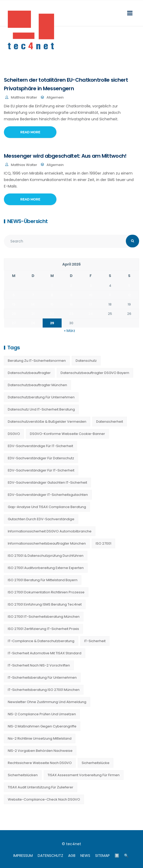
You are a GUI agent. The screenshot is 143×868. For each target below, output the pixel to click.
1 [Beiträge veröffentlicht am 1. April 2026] (52, 286)
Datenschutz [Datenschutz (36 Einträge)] (86, 361)
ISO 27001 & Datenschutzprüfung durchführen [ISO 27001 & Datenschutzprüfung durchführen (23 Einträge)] (46, 556)
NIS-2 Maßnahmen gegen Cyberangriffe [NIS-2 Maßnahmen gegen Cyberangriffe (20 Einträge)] (42, 726)
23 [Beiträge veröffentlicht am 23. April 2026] (71, 314)
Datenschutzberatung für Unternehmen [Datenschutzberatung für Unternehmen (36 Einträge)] (41, 397)
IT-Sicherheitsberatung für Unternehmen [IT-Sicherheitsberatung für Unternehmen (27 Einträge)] (42, 678)
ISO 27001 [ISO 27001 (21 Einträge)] (103, 543)
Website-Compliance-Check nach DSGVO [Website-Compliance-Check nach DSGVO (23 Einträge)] (44, 799)
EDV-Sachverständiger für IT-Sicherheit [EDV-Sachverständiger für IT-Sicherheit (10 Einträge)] (41, 470)
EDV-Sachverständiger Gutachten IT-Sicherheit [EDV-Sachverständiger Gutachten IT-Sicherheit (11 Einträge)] (47, 482)
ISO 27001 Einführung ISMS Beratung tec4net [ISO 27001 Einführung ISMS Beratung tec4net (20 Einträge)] (45, 604)
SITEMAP (102, 856)
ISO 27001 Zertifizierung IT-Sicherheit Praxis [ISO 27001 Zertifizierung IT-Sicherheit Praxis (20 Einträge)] (43, 629)
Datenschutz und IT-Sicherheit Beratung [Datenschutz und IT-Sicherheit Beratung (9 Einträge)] (41, 409)
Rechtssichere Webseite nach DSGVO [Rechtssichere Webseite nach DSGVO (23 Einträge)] (40, 763)
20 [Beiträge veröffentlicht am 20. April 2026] (14, 314)
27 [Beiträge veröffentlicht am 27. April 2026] (14, 323)
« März (70, 331)
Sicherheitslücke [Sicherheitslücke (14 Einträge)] (96, 763)
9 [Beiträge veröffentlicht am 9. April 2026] (71, 295)
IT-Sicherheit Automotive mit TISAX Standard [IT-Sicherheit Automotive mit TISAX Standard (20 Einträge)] (45, 653)
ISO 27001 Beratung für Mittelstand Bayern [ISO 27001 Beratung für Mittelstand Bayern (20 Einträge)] (43, 580)
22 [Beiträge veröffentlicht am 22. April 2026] (52, 314)
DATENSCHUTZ (50, 856)
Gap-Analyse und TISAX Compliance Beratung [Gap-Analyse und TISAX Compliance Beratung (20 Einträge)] (47, 507)
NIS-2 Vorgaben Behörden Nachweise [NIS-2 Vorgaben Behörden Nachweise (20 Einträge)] (40, 751)
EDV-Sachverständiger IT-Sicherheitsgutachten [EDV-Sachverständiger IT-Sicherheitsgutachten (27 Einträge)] (48, 495)
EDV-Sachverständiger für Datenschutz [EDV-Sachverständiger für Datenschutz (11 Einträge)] (41, 458)
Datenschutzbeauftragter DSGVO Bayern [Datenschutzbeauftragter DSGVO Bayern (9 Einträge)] (95, 373)
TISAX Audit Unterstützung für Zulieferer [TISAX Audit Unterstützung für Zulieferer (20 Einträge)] (41, 787)
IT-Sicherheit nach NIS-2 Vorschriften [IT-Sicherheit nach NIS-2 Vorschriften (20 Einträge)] (39, 665)
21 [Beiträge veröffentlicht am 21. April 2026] (33, 314)
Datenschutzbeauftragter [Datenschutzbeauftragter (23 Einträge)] (29, 373)
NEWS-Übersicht (27, 221)
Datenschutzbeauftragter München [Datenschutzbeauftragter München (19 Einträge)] (37, 385)
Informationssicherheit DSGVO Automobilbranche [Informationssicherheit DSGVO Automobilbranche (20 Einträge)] (50, 531)
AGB (72, 856)
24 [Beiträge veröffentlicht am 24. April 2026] (91, 314)
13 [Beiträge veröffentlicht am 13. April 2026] (14, 304)
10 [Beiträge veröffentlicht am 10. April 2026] (91, 295)
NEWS (85, 856)
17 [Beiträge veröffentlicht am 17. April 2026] (91, 304)
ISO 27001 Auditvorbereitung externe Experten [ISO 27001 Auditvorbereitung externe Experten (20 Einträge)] (46, 568)
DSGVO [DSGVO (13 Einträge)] (14, 434)
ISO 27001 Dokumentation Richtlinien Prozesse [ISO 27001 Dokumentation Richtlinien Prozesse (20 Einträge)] (46, 592)
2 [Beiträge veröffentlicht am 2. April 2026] (71, 286)
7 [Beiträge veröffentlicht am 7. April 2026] (33, 295)
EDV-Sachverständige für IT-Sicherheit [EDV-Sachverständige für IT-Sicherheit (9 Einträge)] (40, 446)
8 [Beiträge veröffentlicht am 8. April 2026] (52, 295)
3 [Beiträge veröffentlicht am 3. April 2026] (91, 286)
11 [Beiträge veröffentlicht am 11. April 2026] (110, 295)
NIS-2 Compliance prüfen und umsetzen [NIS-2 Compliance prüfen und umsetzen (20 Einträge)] (42, 714)
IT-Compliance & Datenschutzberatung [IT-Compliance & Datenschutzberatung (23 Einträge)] (41, 641)
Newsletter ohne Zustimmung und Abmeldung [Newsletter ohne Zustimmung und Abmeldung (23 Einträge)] (47, 702)
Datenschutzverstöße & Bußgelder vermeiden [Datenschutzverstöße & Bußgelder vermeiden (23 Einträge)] (47, 422)
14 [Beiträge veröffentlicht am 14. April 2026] (33, 304)
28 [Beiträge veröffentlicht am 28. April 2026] (33, 323)
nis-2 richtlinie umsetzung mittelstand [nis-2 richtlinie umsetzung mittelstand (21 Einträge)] (40, 738)
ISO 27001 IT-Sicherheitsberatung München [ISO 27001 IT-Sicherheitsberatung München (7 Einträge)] (44, 617)
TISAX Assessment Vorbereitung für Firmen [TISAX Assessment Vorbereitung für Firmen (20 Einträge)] (84, 775)
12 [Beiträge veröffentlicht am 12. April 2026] (129, 295)
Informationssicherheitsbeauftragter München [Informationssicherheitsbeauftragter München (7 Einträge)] (47, 543)
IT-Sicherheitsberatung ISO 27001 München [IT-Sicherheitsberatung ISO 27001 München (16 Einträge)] (44, 690)
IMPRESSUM (23, 856)
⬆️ (117, 856)
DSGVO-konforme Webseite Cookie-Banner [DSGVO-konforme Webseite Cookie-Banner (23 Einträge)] (67, 434)
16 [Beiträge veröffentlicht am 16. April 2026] (71, 304)
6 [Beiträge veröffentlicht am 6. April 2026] (14, 295)
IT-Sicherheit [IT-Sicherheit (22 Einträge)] (95, 641)
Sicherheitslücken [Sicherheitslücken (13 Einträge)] (23, 775)
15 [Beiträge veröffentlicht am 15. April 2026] (52, 304)
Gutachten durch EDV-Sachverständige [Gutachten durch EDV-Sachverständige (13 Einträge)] (41, 519)
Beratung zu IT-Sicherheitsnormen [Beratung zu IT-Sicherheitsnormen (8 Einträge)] (37, 361)
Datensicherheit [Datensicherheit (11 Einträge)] (110, 422)
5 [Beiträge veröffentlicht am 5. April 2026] (129, 286)
